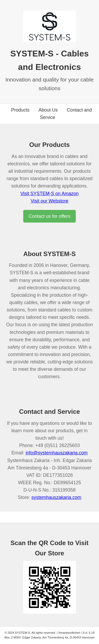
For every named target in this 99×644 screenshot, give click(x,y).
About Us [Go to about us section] (48, 110)
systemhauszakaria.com (56, 497)
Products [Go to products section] (20, 110)
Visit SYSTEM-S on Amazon (49, 194)
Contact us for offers (49, 216)
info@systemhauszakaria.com (57, 453)
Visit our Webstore (49, 201)
